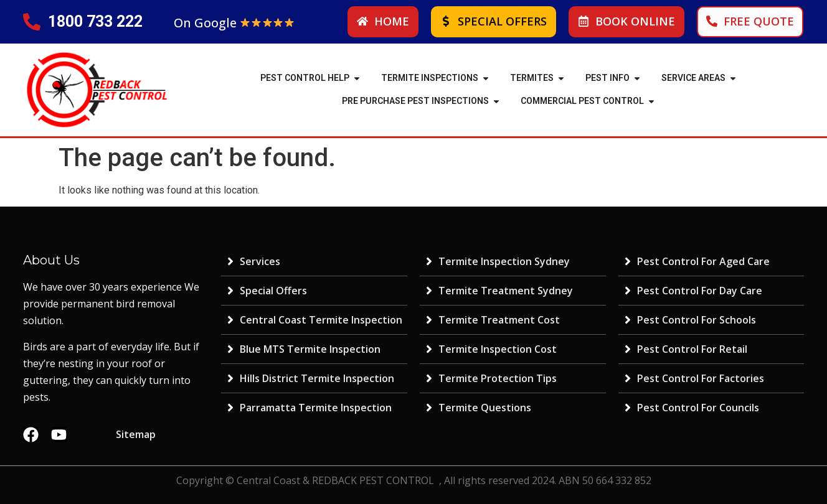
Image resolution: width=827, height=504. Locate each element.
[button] (357, 78)
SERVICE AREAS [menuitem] (693, 78)
